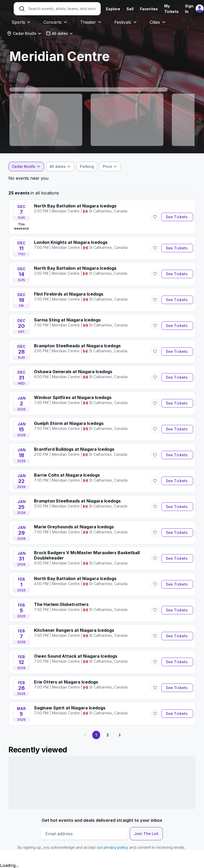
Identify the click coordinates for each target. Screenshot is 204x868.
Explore (113, 9)
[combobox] (24, 34)
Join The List (146, 834)
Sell (130, 9)
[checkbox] (87, 167)
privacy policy (116, 847)
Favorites (149, 9)
